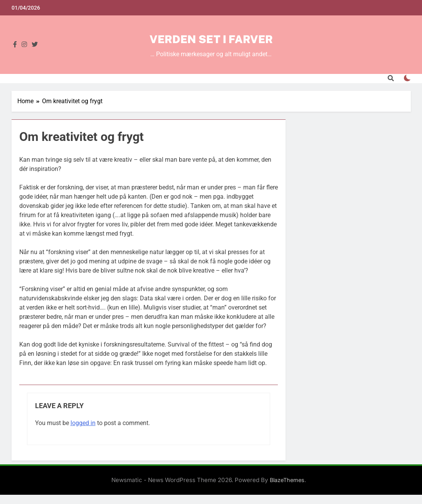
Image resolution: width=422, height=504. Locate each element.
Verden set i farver (211, 39)
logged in (83, 423)
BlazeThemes (287, 480)
